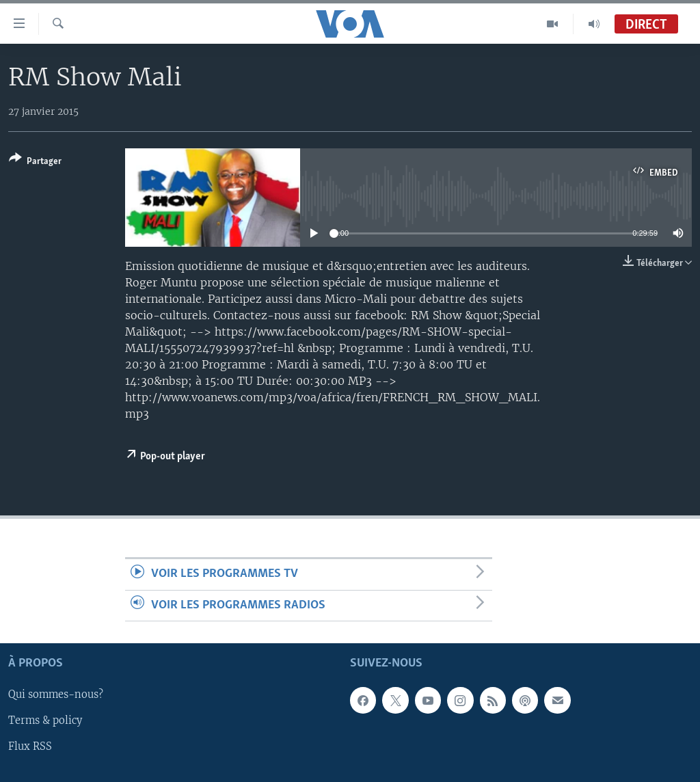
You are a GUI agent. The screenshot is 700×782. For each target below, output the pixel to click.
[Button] (35, 162)
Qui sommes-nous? (56, 695)
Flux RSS (30, 747)
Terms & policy (45, 721)
